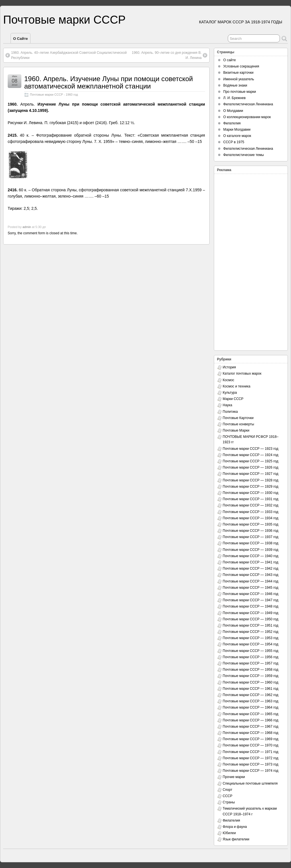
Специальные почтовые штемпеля (250, 783)
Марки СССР (233, 399)
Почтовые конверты (238, 424)
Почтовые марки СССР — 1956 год (250, 657)
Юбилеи (229, 833)
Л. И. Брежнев (234, 98)
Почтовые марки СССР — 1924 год (250, 455)
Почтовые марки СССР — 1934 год (250, 518)
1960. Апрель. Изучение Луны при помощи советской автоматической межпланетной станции (109, 82)
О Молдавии (233, 111)
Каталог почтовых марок (242, 374)
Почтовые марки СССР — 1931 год (250, 499)
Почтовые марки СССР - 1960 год (54, 95)
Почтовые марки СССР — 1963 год (250, 701)
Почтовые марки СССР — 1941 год (250, 562)
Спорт (228, 790)
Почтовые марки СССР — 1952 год (250, 632)
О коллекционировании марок (247, 117)
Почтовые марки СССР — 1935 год (250, 524)
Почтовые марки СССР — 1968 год (250, 733)
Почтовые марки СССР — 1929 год (250, 487)
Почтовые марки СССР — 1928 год (250, 480)
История (229, 367)
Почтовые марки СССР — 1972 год (250, 758)
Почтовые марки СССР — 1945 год (250, 588)
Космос (229, 380)
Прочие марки (234, 777)
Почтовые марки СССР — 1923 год (250, 449)
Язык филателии (236, 839)
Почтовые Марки (236, 430)
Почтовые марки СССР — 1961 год (250, 689)
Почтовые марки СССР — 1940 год (250, 556)
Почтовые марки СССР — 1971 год (250, 752)
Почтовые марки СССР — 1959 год (250, 676)
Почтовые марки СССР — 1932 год (250, 505)
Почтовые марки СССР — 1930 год (250, 493)
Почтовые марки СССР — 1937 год (250, 537)
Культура (230, 393)
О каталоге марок (237, 136)
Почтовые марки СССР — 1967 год (250, 727)
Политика (230, 412)
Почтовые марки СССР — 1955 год (250, 651)
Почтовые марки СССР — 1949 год (250, 613)
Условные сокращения (241, 66)
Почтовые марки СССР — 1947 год (250, 600)
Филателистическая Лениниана (248, 104)
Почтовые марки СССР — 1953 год (250, 638)
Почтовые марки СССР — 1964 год (250, 707)
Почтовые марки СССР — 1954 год (250, 644)
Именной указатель (239, 79)
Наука (227, 405)
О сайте (21, 39)
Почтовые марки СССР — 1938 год (250, 543)
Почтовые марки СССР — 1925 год (250, 461)
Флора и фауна (235, 827)
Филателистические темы (244, 155)
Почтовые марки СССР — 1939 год (250, 550)
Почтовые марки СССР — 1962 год (250, 695)
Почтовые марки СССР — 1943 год (250, 575)
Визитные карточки (238, 73)
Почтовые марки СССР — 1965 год (250, 714)
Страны (229, 802)
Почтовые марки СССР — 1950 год (250, 619)
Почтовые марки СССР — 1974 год (250, 771)
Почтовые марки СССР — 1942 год (250, 569)
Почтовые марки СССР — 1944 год (250, 581)
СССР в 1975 (234, 142)
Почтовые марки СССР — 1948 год (250, 606)
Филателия (232, 123)
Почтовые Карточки (238, 418)
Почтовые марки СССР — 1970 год (250, 745)
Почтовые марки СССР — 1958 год (250, 670)
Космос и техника (236, 386)
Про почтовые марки (240, 92)
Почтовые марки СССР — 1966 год (250, 720)
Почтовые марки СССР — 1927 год (250, 474)
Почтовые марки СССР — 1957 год (250, 663)
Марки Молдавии (237, 130)
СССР (228, 796)
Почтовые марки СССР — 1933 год (250, 512)
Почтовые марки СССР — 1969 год (250, 739)
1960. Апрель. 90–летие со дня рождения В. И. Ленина (167, 55)
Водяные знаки (235, 85)
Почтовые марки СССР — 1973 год (250, 764)
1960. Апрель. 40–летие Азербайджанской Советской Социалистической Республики (69, 55)
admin (27, 227)
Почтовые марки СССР (64, 20)
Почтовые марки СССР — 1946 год (250, 594)
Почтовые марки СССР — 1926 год (250, 467)
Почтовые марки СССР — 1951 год (250, 625)
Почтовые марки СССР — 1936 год (250, 531)
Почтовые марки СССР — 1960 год (250, 682)
